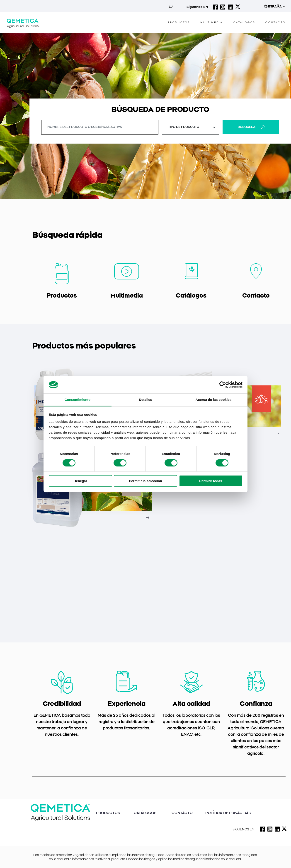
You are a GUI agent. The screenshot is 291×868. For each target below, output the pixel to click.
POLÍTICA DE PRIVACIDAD (228, 813)
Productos (62, 296)
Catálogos (191, 296)
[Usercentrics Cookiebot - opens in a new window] (223, 385)
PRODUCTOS (108, 813)
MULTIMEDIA (212, 23)
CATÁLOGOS (244, 23)
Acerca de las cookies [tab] (214, 400)
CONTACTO (275, 23)
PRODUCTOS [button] (179, 23)
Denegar (80, 481)
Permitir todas (211, 481)
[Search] (132, 6)
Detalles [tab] (145, 400)
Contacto (256, 296)
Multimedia (127, 296)
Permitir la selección (145, 481)
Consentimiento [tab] (78, 400)
